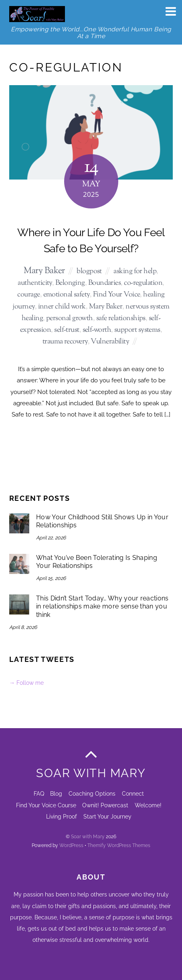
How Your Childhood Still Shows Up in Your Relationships (102, 521)
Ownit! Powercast (105, 805)
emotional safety (67, 295)
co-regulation (143, 283)
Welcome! (148, 805)
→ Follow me (26, 683)
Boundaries (105, 283)
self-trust (67, 330)
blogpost (89, 271)
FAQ (39, 793)
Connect (133, 793)
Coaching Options (92, 793)
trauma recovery (65, 342)
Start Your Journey (107, 816)
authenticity (35, 283)
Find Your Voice (117, 295)
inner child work (62, 307)
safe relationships (121, 318)
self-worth (97, 330)
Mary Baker (44, 271)
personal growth (70, 318)
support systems (137, 330)
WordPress (71, 845)
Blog (56, 793)
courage (28, 295)
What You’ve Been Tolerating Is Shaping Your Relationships (97, 562)
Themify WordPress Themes (119, 845)
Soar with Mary (88, 836)
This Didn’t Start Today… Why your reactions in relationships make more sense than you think (102, 606)
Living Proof (62, 816)
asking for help (135, 271)
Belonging (70, 283)
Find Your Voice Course (46, 805)
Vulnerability (110, 342)
